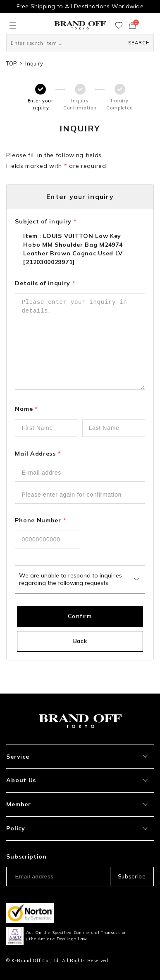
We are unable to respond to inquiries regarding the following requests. (70, 579)
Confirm (80, 616)
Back (80, 641)
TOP (12, 63)
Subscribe (132, 876)
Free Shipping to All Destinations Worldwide (80, 6)
